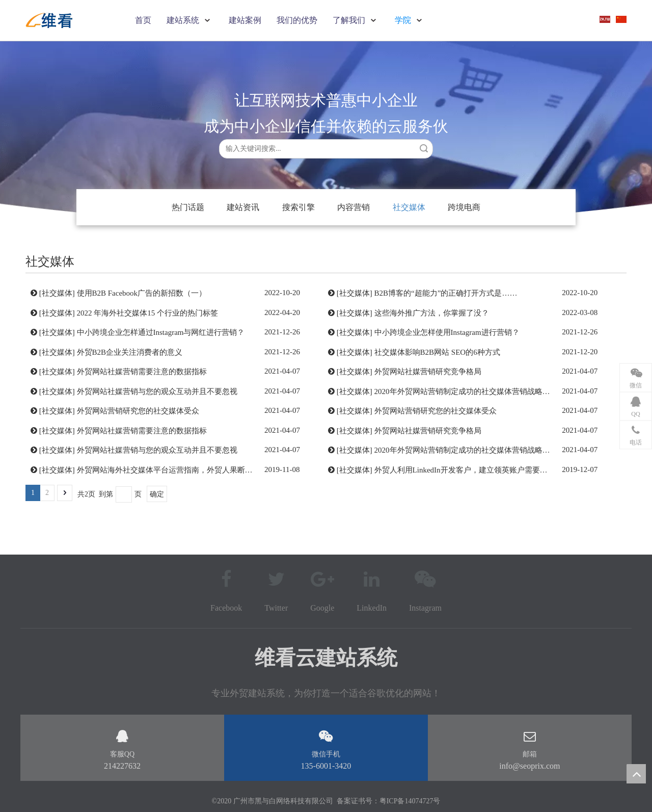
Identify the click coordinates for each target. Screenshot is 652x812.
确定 (157, 494)
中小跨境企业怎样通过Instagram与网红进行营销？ (161, 332)
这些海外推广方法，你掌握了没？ (432, 313)
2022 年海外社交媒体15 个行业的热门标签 (148, 313)
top (636, 774)
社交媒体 (409, 207)
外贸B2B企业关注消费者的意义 (130, 352)
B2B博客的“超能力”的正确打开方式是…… (446, 293)
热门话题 (188, 207)
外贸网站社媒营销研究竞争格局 (428, 372)
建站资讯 (243, 207)
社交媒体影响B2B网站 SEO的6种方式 (437, 352)
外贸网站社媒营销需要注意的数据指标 (142, 372)
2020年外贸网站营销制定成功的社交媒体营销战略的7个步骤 (476, 391)
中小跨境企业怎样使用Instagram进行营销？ (447, 332)
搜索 (424, 148)
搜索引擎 (298, 207)
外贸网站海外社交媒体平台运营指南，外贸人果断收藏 (169, 470)
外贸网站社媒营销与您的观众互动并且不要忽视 (157, 391)
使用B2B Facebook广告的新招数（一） (142, 293)
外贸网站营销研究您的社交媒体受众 (138, 411)
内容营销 (354, 207)
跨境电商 (464, 207)
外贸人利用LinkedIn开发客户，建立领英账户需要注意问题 (472, 470)
